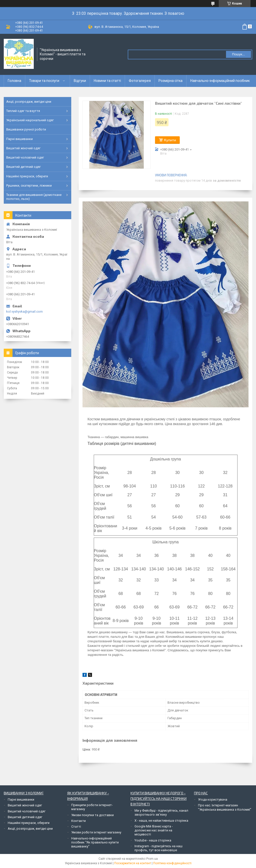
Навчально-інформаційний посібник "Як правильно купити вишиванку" (95, 842)
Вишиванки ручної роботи (26, 129)
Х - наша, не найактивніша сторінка (161, 821)
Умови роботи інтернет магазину (96, 832)
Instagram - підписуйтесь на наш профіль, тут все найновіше (158, 848)
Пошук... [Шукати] (238, 54)
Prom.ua (152, 859)
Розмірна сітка (170, 81)
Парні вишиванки (19, 139)
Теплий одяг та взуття (23, 111)
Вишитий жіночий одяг (23, 148)
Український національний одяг (30, 120)
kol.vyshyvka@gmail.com (24, 312)
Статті (76, 827)
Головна (14, 81)
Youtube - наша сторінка (153, 840)
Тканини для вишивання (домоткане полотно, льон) (34, 197)
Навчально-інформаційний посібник (220, 81)
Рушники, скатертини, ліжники (29, 185)
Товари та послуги (44, 81)
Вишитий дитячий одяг (23, 167)
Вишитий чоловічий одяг (25, 157)
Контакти (78, 821)
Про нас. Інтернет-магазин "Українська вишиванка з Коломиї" (225, 807)
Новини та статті (107, 81)
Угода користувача (213, 799)
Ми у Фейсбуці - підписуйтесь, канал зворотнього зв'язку (161, 813)
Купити (170, 140)
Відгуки (80, 81)
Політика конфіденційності (172, 863)
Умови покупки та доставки (92, 815)
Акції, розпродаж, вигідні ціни (29, 102)
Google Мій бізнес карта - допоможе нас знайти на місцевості (154, 830)
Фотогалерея (140, 81)
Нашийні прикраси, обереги (27, 176)
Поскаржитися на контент (133, 863)
